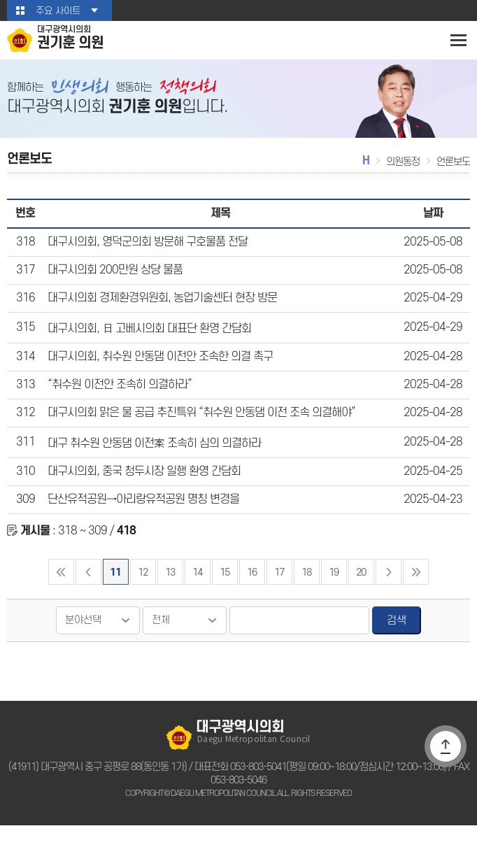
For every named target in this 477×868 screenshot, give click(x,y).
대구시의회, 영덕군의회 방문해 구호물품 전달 (145, 254)
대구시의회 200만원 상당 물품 (112, 285)
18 (307, 615)
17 (279, 615)
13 (170, 615)
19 (334, 615)
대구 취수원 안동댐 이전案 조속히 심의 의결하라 (151, 474)
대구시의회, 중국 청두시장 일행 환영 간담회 (141, 506)
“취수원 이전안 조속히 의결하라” (118, 411)
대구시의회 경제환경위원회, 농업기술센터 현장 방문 (159, 317)
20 (361, 615)
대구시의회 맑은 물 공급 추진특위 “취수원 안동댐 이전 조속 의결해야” (197, 443)
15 (224, 615)
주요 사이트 (58, 11)
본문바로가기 (0, 0)
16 (251, 615)
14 (197, 615)
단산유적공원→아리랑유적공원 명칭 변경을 (142, 537)
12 (142, 615)
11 (115, 615)
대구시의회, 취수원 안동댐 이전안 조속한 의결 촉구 (157, 380)
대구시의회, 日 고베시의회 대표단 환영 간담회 (146, 348)
